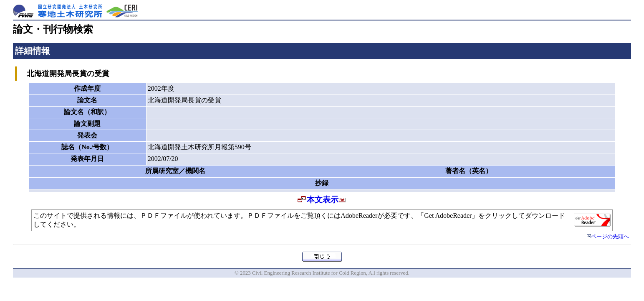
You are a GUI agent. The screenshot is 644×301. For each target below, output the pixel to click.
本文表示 (323, 200)
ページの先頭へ (610, 237)
